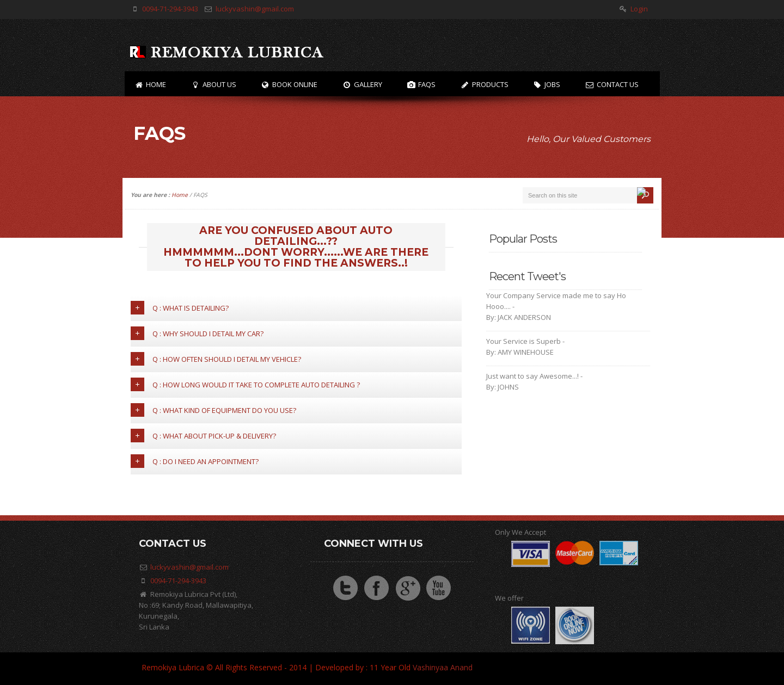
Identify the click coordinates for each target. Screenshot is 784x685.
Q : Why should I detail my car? (197, 333)
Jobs (547, 84)
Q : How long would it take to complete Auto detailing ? (245, 384)
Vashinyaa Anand (443, 667)
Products (484, 84)
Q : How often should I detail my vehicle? (216, 359)
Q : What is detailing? (180, 308)
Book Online (289, 84)
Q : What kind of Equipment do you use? (213, 410)
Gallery (362, 84)
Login (639, 9)
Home (151, 84)
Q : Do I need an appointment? (195, 461)
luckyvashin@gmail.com (255, 9)
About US (213, 84)
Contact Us (612, 84)
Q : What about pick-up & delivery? (203, 436)
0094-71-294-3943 (170, 9)
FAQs (421, 84)
